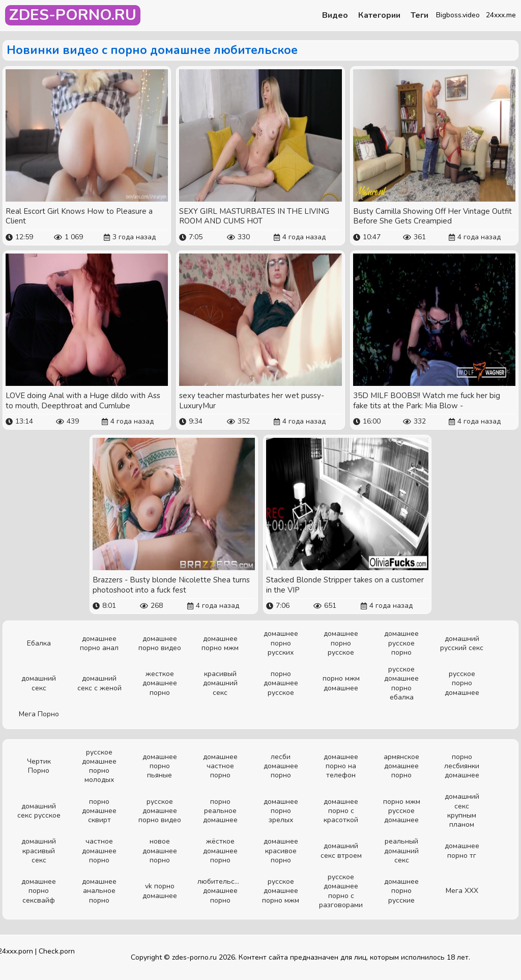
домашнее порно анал (99, 643)
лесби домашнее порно (281, 766)
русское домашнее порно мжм (281, 891)
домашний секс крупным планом (462, 810)
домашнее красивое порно (281, 850)
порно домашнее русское (281, 683)
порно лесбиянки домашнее (462, 766)
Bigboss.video (458, 15)
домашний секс (39, 683)
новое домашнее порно (160, 850)
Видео (335, 16)
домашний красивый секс (39, 850)
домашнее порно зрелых (281, 811)
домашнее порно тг (462, 850)
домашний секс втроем (341, 850)
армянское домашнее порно (401, 766)
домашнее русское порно (401, 643)
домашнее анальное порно (99, 891)
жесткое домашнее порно (160, 683)
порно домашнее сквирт (99, 811)
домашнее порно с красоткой (341, 811)
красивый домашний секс (220, 683)
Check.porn (57, 951)
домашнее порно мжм (220, 643)
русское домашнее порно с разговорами (341, 891)
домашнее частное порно (220, 766)
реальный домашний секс (401, 850)
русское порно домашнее (462, 683)
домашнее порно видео (160, 643)
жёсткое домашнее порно (220, 850)
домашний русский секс (462, 643)
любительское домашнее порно (220, 891)
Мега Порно (39, 714)
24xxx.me (501, 15)
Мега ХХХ (462, 891)
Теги (419, 16)
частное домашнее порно (99, 850)
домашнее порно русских (281, 643)
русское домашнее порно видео (160, 811)
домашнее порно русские (401, 891)
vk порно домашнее (160, 891)
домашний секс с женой (99, 683)
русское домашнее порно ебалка (401, 683)
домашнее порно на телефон (341, 766)
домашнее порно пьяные (160, 766)
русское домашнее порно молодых (99, 766)
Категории (379, 16)
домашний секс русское (39, 811)
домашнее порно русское (341, 643)
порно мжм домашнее (341, 683)
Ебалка (39, 643)
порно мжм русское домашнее (402, 811)
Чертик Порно (39, 766)
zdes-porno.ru (194, 957)
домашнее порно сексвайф (39, 891)
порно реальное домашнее (220, 811)
